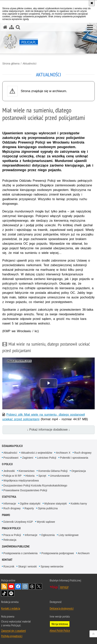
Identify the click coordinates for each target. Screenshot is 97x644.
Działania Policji (12, 446)
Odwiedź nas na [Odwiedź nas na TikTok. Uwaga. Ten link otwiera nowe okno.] (4, 593)
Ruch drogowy (83, 453)
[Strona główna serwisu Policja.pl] (5, 27)
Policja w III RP (13, 476)
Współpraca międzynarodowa (21, 481)
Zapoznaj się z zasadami (13, 631)
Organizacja (79, 471)
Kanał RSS (4, 586)
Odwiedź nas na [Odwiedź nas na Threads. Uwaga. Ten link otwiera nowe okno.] (32, 586)
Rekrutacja (10, 540)
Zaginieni (28, 458)
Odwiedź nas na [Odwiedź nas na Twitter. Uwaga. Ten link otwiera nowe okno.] (39, 586)
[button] (90, 28)
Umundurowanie (60, 476)
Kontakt (7, 560)
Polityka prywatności (12, 636)
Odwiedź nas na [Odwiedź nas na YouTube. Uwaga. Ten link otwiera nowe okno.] (11, 586)
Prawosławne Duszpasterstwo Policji (25, 490)
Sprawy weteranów (52, 566)
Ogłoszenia (48, 535)
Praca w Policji (11, 528)
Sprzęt (42, 476)
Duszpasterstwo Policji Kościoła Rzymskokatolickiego (35, 485)
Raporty (29, 508)
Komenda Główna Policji (53, 471)
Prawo (6, 515)
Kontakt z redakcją (11, 608)
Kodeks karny (79, 504)
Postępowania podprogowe (58, 553)
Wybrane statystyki (56, 504)
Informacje (10, 504)
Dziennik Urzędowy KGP (18, 522)
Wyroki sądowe (46, 522)
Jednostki (9, 471)
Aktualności (29, 64)
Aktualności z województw (37, 453)
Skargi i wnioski (27, 566)
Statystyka (9, 497)
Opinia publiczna (48, 508)
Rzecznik (9, 566)
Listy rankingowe (69, 535)
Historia (30, 476)
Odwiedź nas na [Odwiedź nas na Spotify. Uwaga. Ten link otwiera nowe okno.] (11, 593)
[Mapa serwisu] (12, 27)
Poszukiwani (11, 458)
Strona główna (11, 64)
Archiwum (84, 553)
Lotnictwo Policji (47, 458)
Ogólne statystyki (30, 504)
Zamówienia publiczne (16, 546)
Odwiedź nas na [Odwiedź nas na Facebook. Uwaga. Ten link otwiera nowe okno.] (18, 586)
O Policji (7, 464)
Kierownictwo (27, 471)
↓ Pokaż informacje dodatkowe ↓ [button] (48, 430)
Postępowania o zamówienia (20, 553)
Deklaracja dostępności (62, 608)
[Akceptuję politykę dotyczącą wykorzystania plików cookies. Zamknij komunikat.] (92, 3)
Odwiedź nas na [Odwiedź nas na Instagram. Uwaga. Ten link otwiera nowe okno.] (25, 586)
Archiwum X (63, 453)
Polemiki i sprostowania (74, 458)
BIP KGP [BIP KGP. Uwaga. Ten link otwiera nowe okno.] (64, 587)
